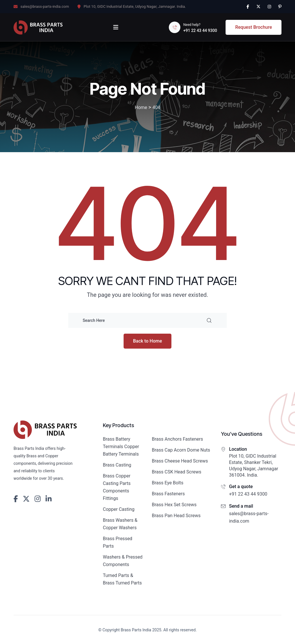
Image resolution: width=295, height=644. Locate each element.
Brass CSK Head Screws (177, 472)
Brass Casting (117, 465)
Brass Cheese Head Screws (180, 461)
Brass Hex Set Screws (174, 505)
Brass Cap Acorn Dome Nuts (181, 450)
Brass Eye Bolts (168, 483)
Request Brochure (254, 27)
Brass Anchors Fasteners (177, 439)
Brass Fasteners (168, 494)
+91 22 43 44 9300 (200, 30)
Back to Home (148, 341)
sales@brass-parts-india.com (45, 6)
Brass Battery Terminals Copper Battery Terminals (121, 447)
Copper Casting (119, 509)
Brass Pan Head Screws (176, 516)
